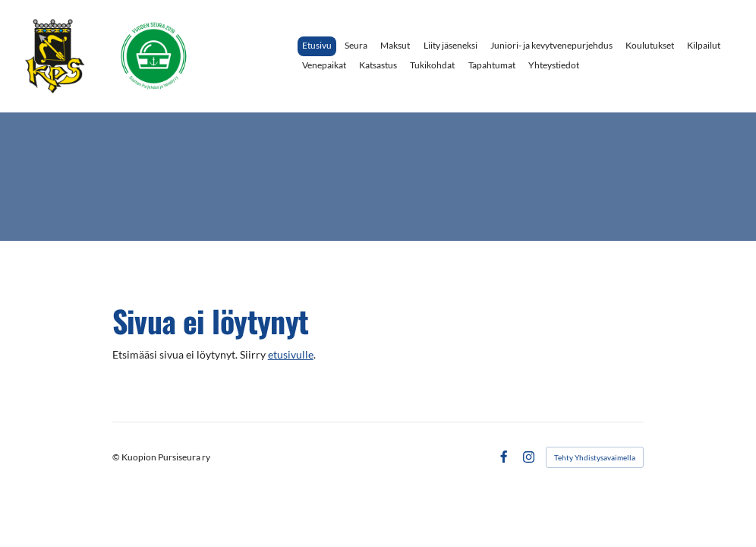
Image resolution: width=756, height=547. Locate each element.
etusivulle (291, 355)
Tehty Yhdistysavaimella (595, 457)
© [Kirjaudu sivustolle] (117, 457)
